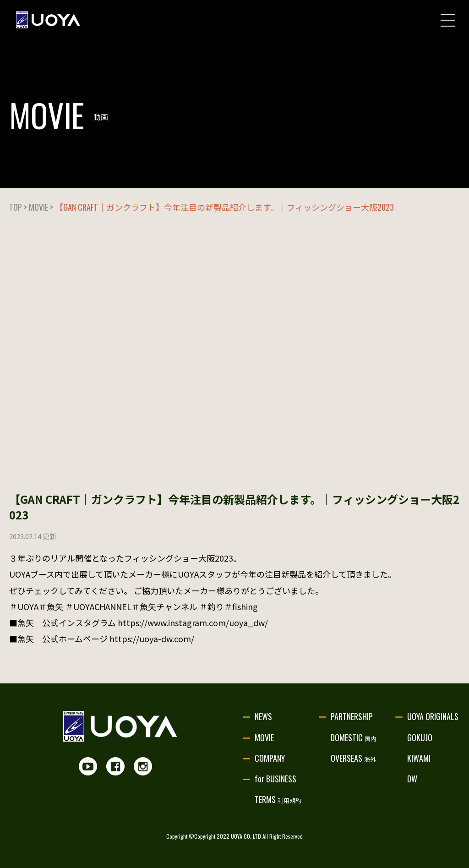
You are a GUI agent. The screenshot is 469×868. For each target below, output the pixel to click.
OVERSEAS (353, 758)
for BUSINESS (275, 779)
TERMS (278, 799)
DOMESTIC (354, 737)
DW (412, 779)
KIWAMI (419, 758)
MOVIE (264, 737)
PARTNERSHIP (352, 716)
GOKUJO (420, 737)
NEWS (263, 716)
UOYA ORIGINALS (433, 716)
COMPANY (270, 758)
